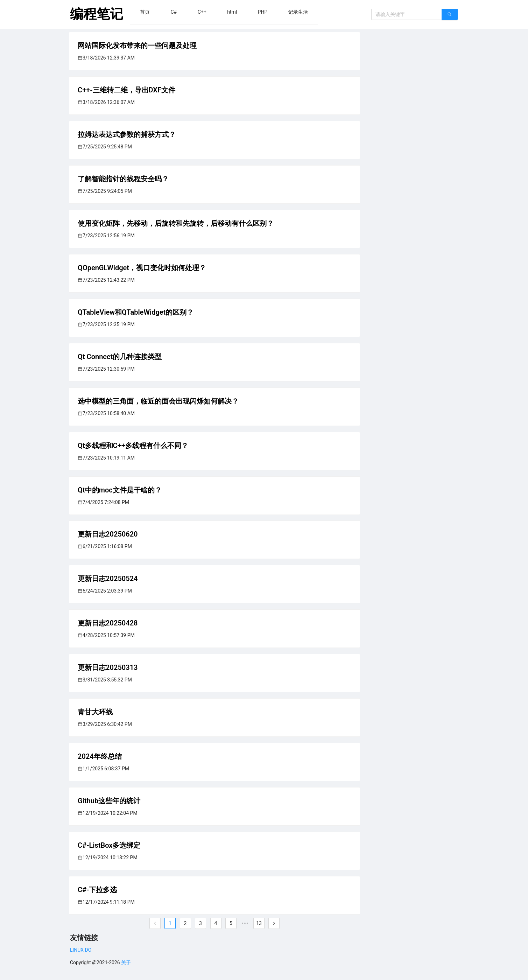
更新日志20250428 (108, 623)
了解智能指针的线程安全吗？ (123, 179)
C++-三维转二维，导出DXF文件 (126, 90)
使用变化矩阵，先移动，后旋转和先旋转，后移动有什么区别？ (176, 223)
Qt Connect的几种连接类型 (120, 357)
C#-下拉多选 (97, 890)
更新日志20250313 (108, 667)
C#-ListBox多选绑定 (109, 845)
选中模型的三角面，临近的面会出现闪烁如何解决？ (158, 401)
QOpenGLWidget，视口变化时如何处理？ (142, 268)
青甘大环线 (95, 712)
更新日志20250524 (108, 579)
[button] (145, 12)
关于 (126, 962)
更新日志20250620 (108, 534)
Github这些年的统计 (109, 801)
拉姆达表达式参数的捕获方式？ (127, 134)
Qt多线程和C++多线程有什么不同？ (133, 446)
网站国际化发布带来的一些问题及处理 (137, 45)
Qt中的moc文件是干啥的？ (120, 490)
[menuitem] (145, 12)
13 (259, 923)
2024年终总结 (100, 756)
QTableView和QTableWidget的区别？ (136, 312)
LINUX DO (81, 950)
